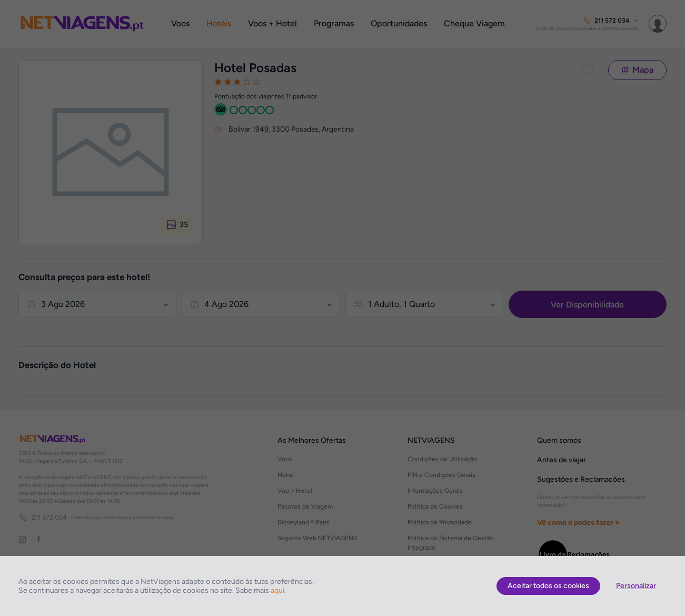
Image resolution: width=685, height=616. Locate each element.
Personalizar (636, 586)
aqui (277, 590)
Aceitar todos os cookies (548, 586)
